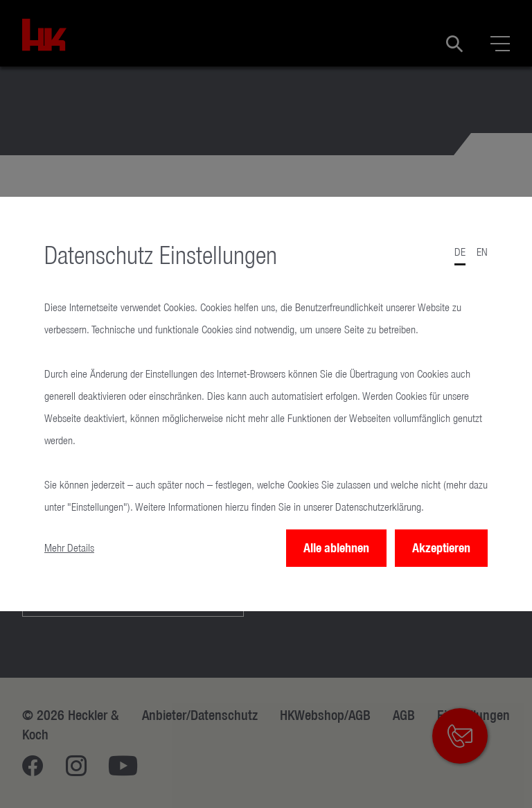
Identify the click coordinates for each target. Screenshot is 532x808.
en (482, 252)
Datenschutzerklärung (378, 507)
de (460, 252)
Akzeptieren (441, 548)
